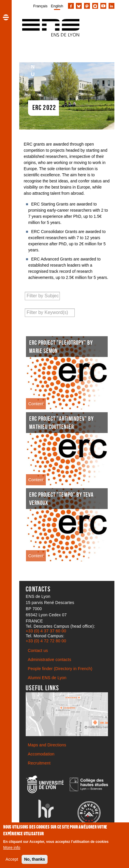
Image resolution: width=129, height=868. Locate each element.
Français (40, 6)
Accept (12, 860)
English (57, 6)
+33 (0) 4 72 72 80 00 (46, 641)
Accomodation (41, 754)
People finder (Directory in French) (60, 669)
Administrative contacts (49, 660)
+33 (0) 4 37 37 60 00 (46, 631)
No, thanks (35, 860)
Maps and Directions (47, 745)
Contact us (38, 650)
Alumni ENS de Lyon (47, 678)
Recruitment (39, 763)
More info (12, 848)
